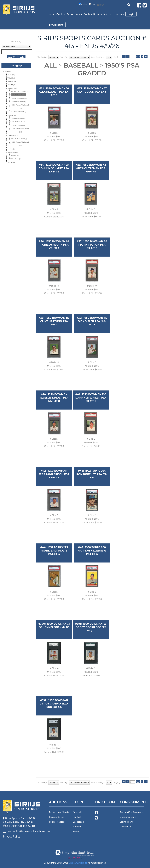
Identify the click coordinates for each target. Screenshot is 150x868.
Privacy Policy (12, 836)
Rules (79, 14)
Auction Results (93, 14)
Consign (119, 14)
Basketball (78, 822)
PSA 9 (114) (12, 81)
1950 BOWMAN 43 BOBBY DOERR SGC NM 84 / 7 (91, 627)
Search (76, 831)
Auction (61, 14)
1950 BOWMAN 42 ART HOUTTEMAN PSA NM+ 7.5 (91, 168)
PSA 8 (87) (11, 75)
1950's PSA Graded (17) (18, 95)
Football (77, 817)
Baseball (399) (12, 88)
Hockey (77, 826)
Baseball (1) (15, 156)
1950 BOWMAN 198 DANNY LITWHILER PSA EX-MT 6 (91, 398)
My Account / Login (59, 812)
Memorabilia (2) (13, 152)
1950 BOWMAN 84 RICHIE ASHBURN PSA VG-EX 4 (54, 245)
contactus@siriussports (22, 831)
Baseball (81, 65)
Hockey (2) (11, 149)
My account (56, 25)
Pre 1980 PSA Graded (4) (19, 139)
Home (51, 14)
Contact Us (126, 826)
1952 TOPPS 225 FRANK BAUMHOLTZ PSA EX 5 (54, 551)
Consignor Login (128, 817)
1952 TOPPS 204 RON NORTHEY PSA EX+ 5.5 (92, 474)
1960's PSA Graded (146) (19, 98)
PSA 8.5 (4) (12, 78)
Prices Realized (57, 822)
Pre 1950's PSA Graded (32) (20, 92)
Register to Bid (57, 817)
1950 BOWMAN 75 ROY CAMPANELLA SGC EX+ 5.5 (54, 704)
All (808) (8, 71)
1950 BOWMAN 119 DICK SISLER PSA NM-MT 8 (93, 321)
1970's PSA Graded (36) (18, 102)
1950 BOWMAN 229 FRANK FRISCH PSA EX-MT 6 (54, 474)
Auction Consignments (131, 812)
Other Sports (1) (16, 159)
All (50, 65)
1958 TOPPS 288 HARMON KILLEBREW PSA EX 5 (92, 551)
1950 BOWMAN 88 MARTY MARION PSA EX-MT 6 (93, 245)
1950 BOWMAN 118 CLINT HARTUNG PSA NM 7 (55, 321)
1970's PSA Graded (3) (18, 125)
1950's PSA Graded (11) (18, 118)
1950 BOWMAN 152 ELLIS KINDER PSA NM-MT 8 (54, 398)
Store (70, 14)
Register (108, 14)
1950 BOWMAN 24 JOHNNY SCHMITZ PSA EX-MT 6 (54, 168)
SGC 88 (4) (11, 162)
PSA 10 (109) (12, 85)
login (131, 14)
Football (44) (12, 115)
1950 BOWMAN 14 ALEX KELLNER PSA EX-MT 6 (54, 92)
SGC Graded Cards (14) (18, 112)
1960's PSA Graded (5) (18, 122)
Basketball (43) (13, 135)
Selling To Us (126, 822)
